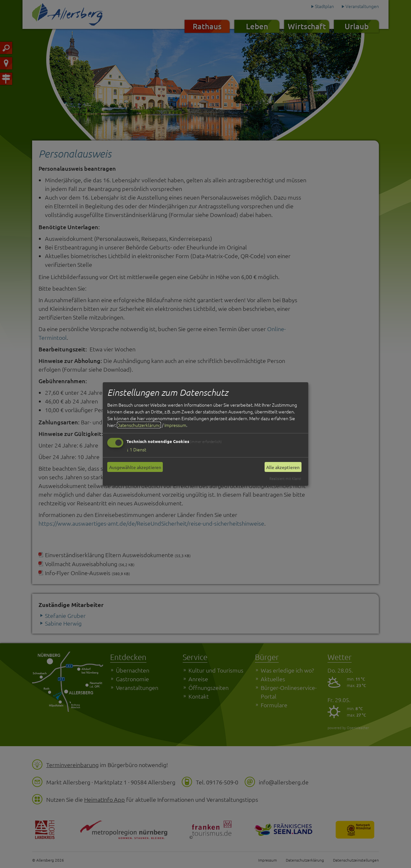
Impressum (175, 425)
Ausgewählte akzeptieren (135, 467)
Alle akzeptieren (283, 467)
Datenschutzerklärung (139, 425)
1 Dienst (136, 449)
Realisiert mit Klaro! (285, 478)
